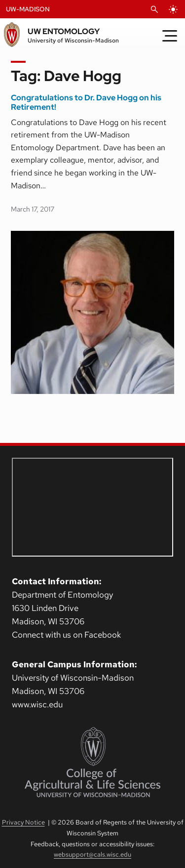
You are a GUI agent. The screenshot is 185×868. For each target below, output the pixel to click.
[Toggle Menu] (170, 36)
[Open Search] (154, 9)
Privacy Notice (23, 822)
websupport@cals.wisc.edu (92, 854)
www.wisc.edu (37, 704)
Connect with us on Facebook (66, 635)
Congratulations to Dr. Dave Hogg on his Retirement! (86, 103)
